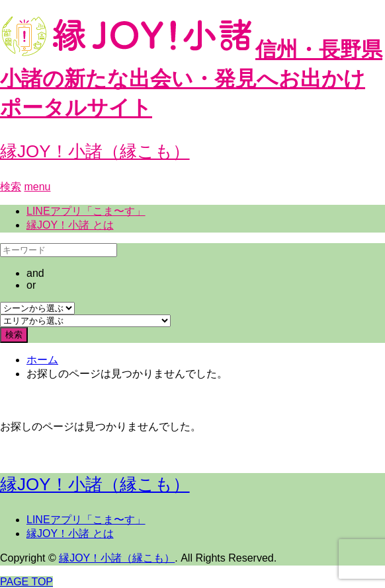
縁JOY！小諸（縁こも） (95, 151)
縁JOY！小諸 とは (70, 225)
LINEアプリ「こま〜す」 (86, 211)
